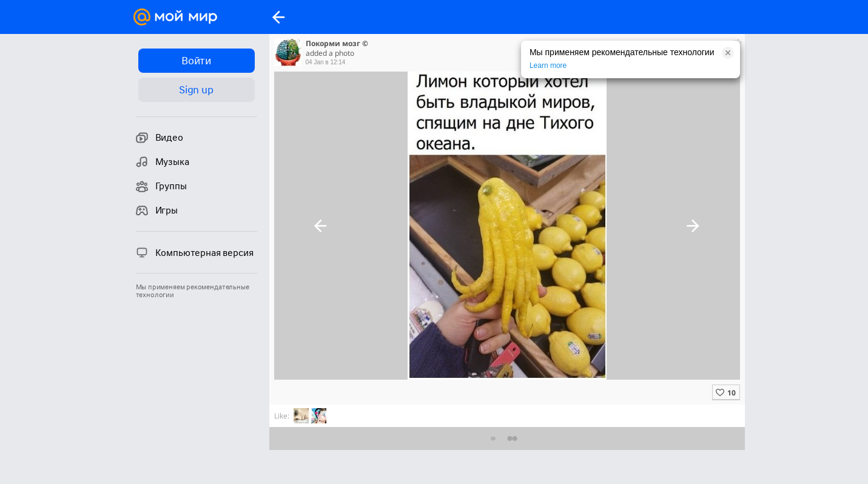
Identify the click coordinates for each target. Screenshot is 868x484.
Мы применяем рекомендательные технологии (193, 291)
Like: (282, 416)
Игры (157, 210)
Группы (161, 186)
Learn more (548, 66)
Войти (196, 61)
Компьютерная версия (195, 252)
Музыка (163, 162)
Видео (160, 138)
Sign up (196, 90)
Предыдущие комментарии (507, 438)
